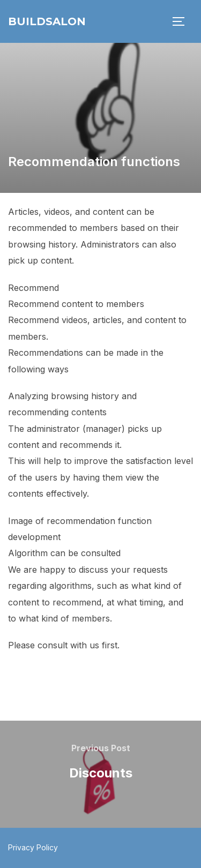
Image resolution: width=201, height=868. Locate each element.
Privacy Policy (33, 847)
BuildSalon (47, 21)
